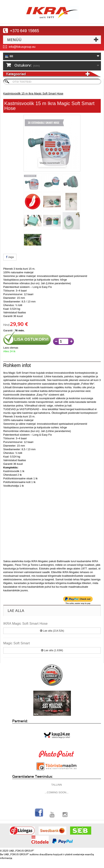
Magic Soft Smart (16, 643)
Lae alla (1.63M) (52, 650)
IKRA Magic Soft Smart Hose (25, 624)
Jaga (10, 257)
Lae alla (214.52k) (52, 631)
